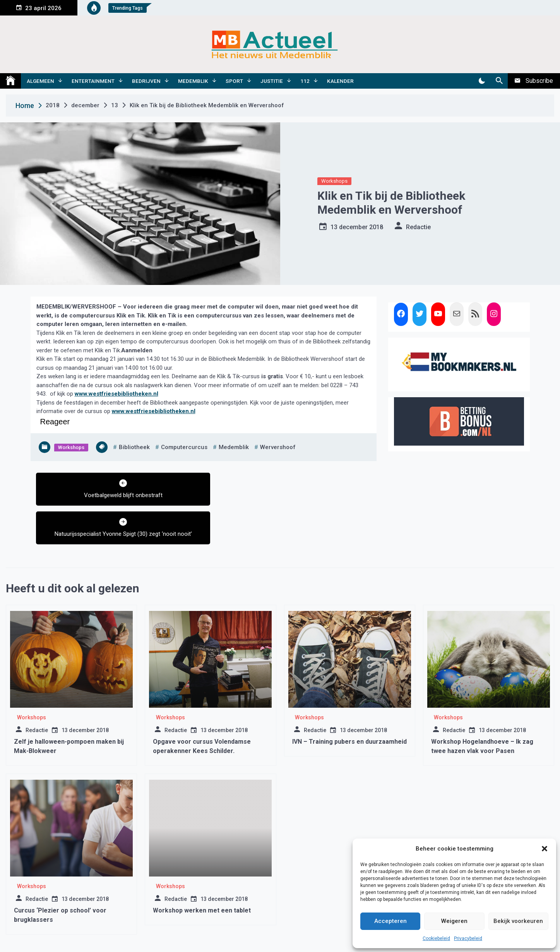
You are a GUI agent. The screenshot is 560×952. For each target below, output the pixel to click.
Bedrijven (146, 81)
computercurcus (184, 447)
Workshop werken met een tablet (202, 872)
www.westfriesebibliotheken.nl (116, 394)
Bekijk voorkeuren (518, 921)
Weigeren (454, 921)
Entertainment (93, 81)
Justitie (272, 81)
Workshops (334, 181)
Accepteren (390, 921)
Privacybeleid (468, 938)
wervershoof (278, 447)
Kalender (340, 81)
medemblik (234, 447)
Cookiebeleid (436, 938)
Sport (234, 81)
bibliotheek (134, 447)
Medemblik (193, 81)
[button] (545, 849)
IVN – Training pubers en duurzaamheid (349, 703)
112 (305, 81)
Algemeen (40, 81)
